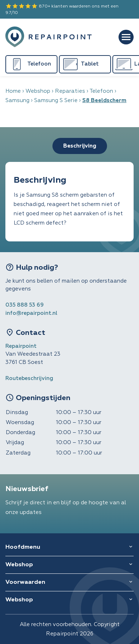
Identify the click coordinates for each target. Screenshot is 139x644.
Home (13, 91)
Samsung (17, 100)
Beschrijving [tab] (80, 146)
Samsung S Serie (56, 100)
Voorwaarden (25, 582)
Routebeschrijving (29, 378)
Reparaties (70, 91)
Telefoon (101, 91)
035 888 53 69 (25, 305)
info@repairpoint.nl (31, 313)
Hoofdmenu (23, 547)
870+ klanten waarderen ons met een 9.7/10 (62, 9)
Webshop (38, 91)
